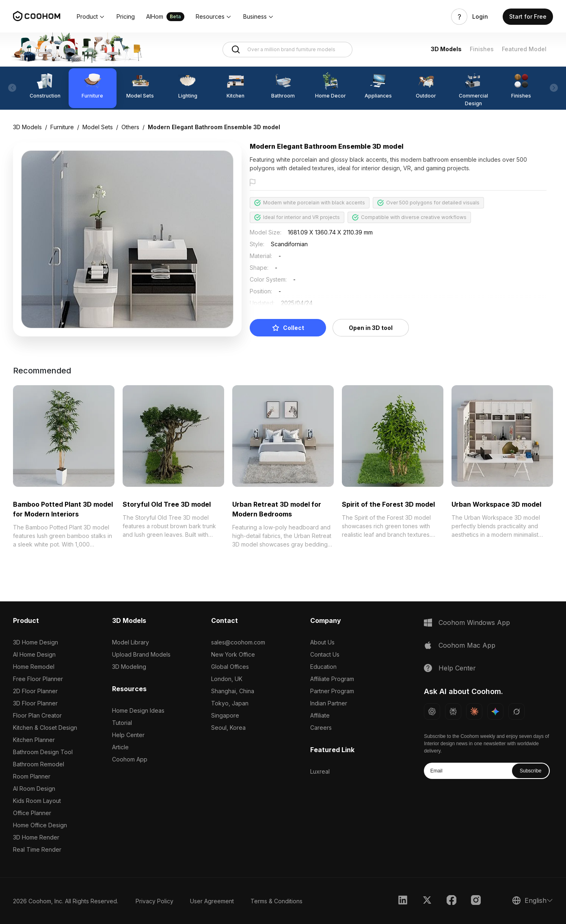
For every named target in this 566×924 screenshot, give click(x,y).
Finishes (482, 49)
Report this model (281, 183)
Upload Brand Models (141, 654)
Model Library (131, 642)
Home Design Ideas (138, 710)
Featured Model (524, 49)
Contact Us (325, 654)
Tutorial (122, 723)
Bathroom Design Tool (43, 752)
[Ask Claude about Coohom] (474, 711)
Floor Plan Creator (37, 715)
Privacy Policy (154, 901)
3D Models (446, 49)
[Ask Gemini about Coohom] (495, 711)
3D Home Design (36, 642)
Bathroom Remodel (39, 764)
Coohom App (130, 759)
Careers (321, 728)
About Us (322, 642)
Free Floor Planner (38, 679)
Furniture (62, 127)
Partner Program (332, 691)
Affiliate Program (332, 679)
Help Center (128, 735)
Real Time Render (37, 849)
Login (480, 17)
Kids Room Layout (37, 801)
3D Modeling (129, 667)
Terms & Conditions (277, 901)
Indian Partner (329, 703)
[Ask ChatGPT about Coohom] (432, 711)
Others (130, 127)
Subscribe (530, 771)
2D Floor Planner (35, 691)
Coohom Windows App (474, 623)
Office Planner (32, 813)
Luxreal (320, 771)
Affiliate (320, 715)
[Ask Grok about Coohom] (516, 711)
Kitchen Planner (34, 740)
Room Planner (32, 776)
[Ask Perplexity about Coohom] (453, 711)
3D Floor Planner (35, 703)
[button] (91, 17)
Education (323, 667)
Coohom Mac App (467, 645)
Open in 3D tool (371, 328)
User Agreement (212, 901)
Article (120, 747)
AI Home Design (34, 654)
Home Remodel (34, 667)
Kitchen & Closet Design (45, 728)
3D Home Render (36, 837)
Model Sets (98, 127)
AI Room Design (34, 788)
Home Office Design (40, 825)
